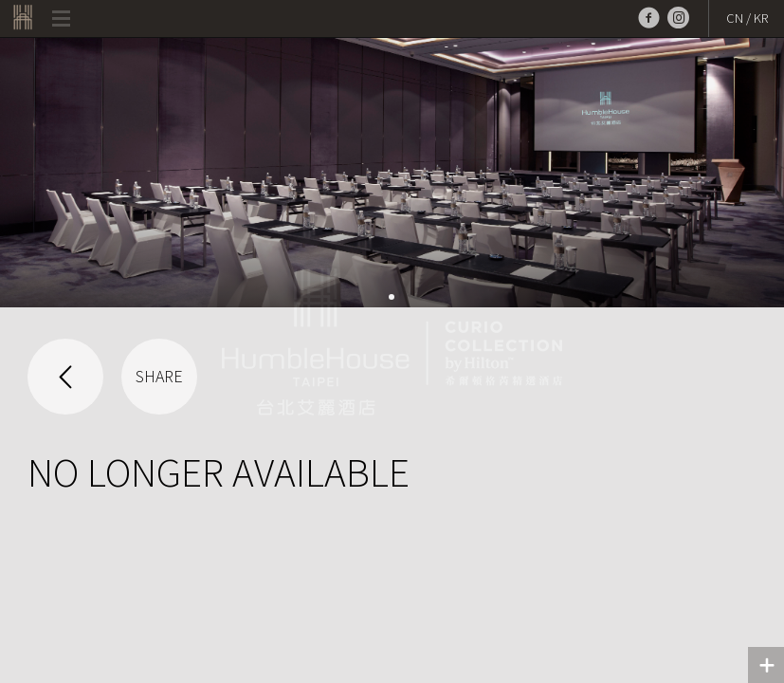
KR (761, 18)
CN (735, 18)
